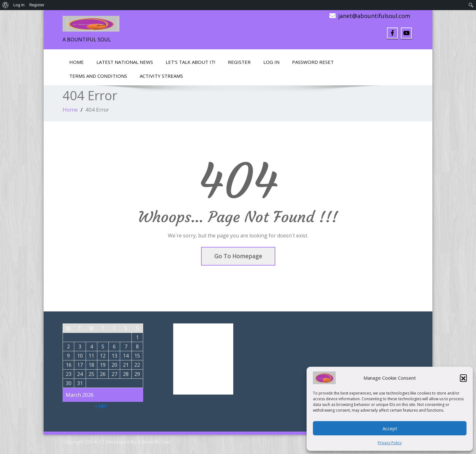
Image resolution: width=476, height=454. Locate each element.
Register (239, 62)
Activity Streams (161, 76)
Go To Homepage (238, 256)
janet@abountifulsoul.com (374, 16)
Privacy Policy (390, 443)
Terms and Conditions (98, 76)
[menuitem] (6, 5)
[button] (463, 378)
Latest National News (125, 62)
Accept (390, 428)
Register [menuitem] (37, 5)
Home (76, 62)
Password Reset (313, 62)
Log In (271, 62)
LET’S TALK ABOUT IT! (190, 62)
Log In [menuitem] (19, 5)
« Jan (101, 406)
